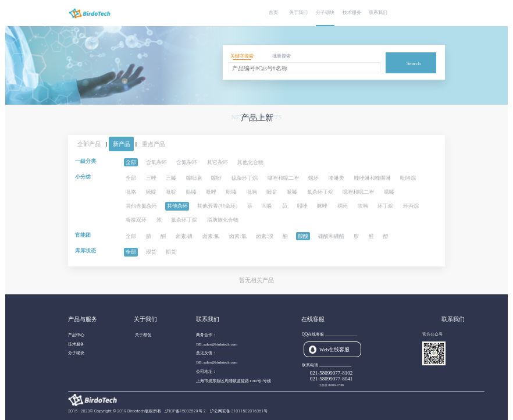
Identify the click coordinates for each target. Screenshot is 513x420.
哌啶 (272, 192)
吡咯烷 (408, 178)
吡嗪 (231, 192)
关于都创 (143, 335)
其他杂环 (177, 206)
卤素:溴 (265, 236)
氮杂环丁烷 (184, 220)
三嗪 (171, 178)
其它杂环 (218, 162)
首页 (273, 13)
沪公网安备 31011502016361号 (239, 411)
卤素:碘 (184, 236)
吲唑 (302, 206)
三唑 (151, 178)
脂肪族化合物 (223, 220)
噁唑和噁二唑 (358, 192)
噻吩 (216, 178)
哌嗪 (292, 192)
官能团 (83, 235)
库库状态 (85, 251)
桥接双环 (136, 220)
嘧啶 (151, 192)
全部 (131, 162)
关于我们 (298, 13)
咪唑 (322, 206)
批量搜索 (282, 56)
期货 (171, 252)
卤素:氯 (238, 236)
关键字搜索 (242, 56)
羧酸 (303, 236)
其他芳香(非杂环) (217, 206)
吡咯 (131, 192)
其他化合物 (250, 162)
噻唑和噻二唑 (283, 178)
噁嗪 (389, 192)
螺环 (313, 178)
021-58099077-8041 (332, 379)
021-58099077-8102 (332, 373)
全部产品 (89, 144)
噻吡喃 (194, 178)
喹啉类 (336, 178)
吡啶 (171, 192)
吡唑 (211, 192)
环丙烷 (411, 206)
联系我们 (378, 13)
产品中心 (76, 335)
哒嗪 (191, 192)
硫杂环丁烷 (245, 178)
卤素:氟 (211, 236)
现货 (151, 252)
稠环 (343, 206)
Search (414, 63)
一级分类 (85, 161)
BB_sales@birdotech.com (217, 344)
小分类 (83, 177)
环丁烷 (385, 206)
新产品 (122, 144)
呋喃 (363, 206)
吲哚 (267, 206)
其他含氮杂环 (141, 206)
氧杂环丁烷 (320, 192)
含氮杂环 (187, 162)
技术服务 (352, 13)
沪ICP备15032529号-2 (186, 411)
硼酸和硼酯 (331, 236)
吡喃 (252, 192)
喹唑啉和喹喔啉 (373, 178)
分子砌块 (325, 13)
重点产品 (154, 144)
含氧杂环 (156, 162)
